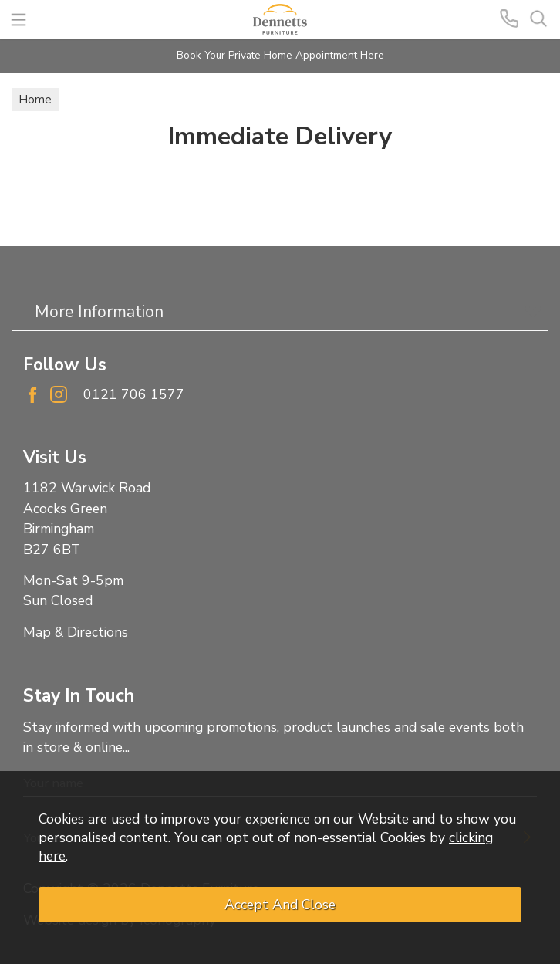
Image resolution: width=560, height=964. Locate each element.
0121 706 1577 (134, 394)
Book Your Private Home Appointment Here (280, 55)
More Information (99, 312)
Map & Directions (76, 632)
